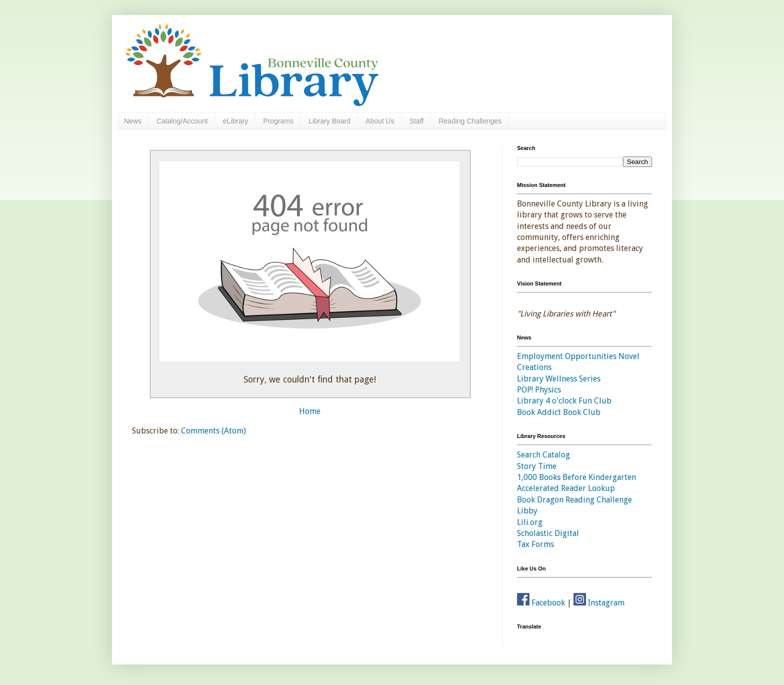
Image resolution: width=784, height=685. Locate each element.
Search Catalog (543, 455)
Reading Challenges (470, 121)
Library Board (329, 121)
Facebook (541, 603)
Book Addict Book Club (559, 412)
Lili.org (530, 522)
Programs (278, 121)
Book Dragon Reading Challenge (574, 500)
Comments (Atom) (213, 431)
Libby (527, 511)
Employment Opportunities (567, 356)
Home (310, 411)
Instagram (599, 603)
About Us (380, 121)
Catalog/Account (182, 121)
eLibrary (236, 121)
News (133, 121)
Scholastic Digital (548, 533)
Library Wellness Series (559, 379)
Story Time (537, 466)
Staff (417, 121)
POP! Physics (539, 390)
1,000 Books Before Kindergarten (576, 477)
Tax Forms (535, 544)
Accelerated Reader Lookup (566, 488)
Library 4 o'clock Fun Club (564, 401)
